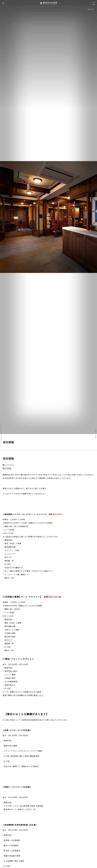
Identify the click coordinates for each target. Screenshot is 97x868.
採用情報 (8, 459)
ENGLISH (91, 9)
